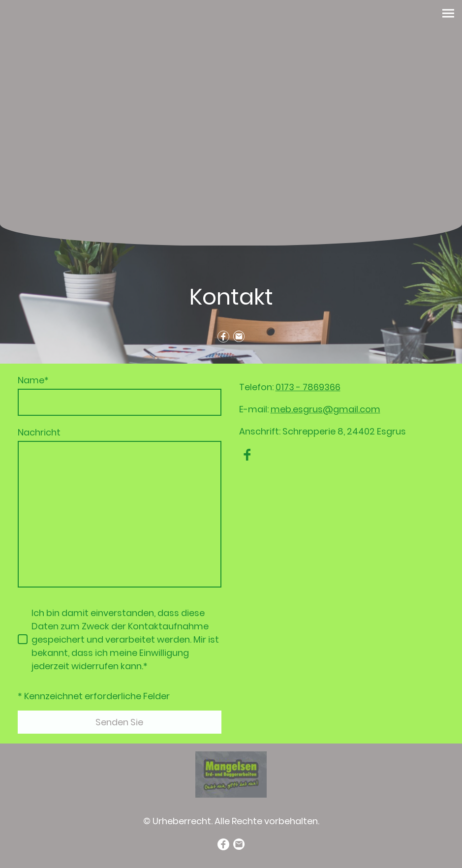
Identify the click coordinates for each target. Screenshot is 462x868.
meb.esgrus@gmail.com (325, 409)
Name (33, 380)
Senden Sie (119, 722)
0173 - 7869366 (308, 387)
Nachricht (39, 432)
